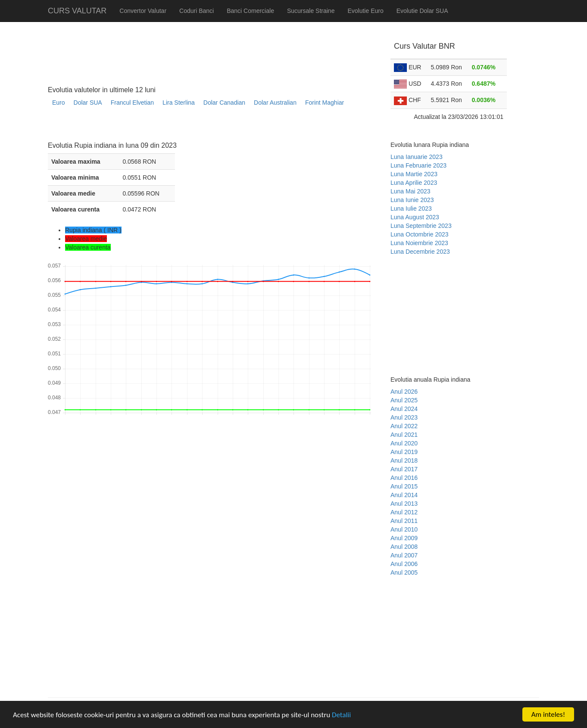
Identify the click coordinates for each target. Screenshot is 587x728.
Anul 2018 (404, 460)
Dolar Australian (275, 103)
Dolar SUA (88, 103)
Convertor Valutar (143, 11)
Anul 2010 (404, 529)
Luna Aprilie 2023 (414, 183)
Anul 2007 (404, 555)
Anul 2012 (404, 512)
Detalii (341, 715)
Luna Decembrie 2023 (420, 252)
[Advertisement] (205, 127)
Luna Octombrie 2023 (420, 234)
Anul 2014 (404, 495)
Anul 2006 (404, 564)
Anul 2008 (404, 547)
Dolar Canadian (224, 103)
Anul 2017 (404, 469)
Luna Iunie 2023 (412, 200)
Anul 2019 (404, 452)
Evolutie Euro (365, 11)
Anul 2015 (404, 486)
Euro (59, 103)
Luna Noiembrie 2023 (419, 243)
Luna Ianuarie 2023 (417, 157)
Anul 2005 (404, 572)
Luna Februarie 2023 (418, 165)
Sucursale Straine (311, 11)
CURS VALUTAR (77, 11)
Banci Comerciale (250, 11)
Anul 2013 (404, 504)
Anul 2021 (404, 435)
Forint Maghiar (325, 103)
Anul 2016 (404, 478)
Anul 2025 (404, 400)
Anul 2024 (404, 409)
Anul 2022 (404, 426)
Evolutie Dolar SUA (422, 11)
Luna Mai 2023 (411, 191)
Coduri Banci (197, 11)
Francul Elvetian (132, 103)
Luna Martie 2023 (414, 174)
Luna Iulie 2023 (411, 208)
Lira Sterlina (179, 103)
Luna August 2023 (415, 217)
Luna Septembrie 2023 (421, 226)
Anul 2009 (404, 538)
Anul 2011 (404, 521)
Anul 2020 (404, 443)
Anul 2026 (404, 392)
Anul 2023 (404, 417)
